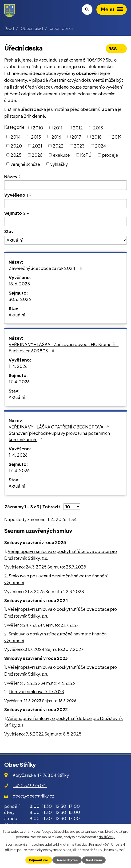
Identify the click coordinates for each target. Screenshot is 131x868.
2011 (58, 128)
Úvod (9, 28)
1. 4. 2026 (18, 366)
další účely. (107, 837)
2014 (16, 137)
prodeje (110, 155)
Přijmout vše (39, 860)
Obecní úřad (32, 28)
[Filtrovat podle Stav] (65, 240)
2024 (101, 146)
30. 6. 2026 (20, 299)
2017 (76, 137)
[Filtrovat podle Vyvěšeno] (65, 204)
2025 (16, 155)
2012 (78, 128)
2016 (56, 137)
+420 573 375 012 (30, 785)
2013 (98, 128)
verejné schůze (25, 164)
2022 (58, 146)
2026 (37, 155)
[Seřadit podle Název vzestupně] (20, 175)
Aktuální (17, 315)
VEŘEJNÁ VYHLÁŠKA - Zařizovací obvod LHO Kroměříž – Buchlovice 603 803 (64, 347)
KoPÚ (86, 155)
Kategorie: (15, 127)
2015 (36, 137)
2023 (79, 146)
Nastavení (94, 860)
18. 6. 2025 (19, 284)
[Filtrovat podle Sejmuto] (65, 222)
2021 (37, 146)
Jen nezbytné (67, 860)
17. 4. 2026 (19, 382)
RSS (116, 49)
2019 (117, 137)
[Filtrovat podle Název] (65, 185)
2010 (38, 128)
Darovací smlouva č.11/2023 (36, 691)
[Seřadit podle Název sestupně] (20, 177)
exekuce (61, 155)
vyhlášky (59, 164)
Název (11, 177)
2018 (97, 137)
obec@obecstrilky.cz (33, 796)
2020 (16, 146)
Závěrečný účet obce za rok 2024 (46, 268)
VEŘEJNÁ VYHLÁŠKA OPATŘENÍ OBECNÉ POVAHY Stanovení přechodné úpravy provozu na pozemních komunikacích (59, 433)
